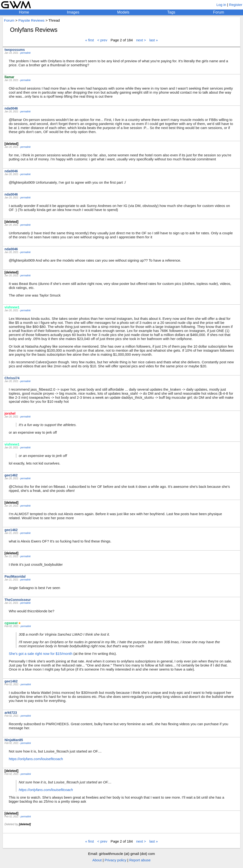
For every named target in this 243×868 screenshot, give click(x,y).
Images (73, 12)
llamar (9, 77)
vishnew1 (12, 307)
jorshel (10, 413)
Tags (171, 12)
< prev (102, 40)
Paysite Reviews (31, 20)
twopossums (15, 50)
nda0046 (11, 108)
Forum (219, 12)
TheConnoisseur (18, 600)
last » (154, 40)
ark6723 (11, 713)
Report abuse (140, 860)
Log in (221, 5)
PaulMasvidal (15, 576)
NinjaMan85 (14, 740)
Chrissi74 (12, 378)
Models (123, 12)
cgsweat (11, 623)
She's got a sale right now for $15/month (41, 654)
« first (90, 40)
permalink (26, 53)
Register (236, 5)
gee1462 (11, 475)
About (97, 860)
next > (141, 40)
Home (24, 12)
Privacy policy (116, 860)
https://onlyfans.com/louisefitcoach (36, 759)
